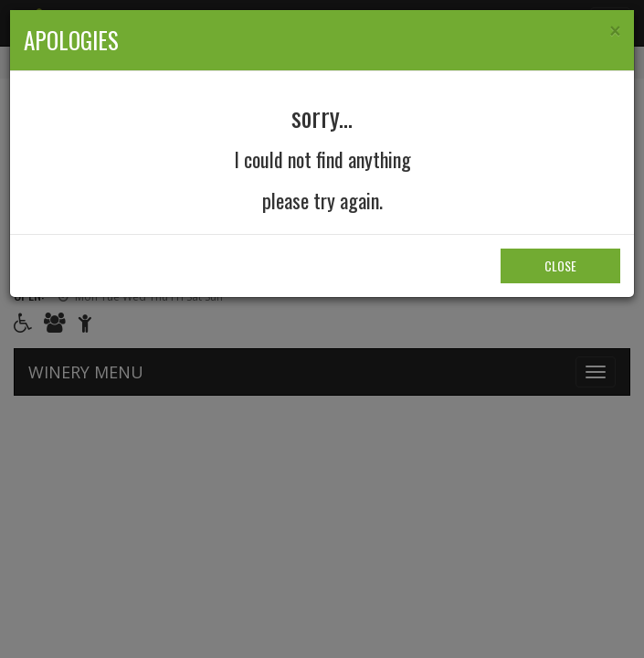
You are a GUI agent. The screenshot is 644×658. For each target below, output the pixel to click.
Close (560, 265)
